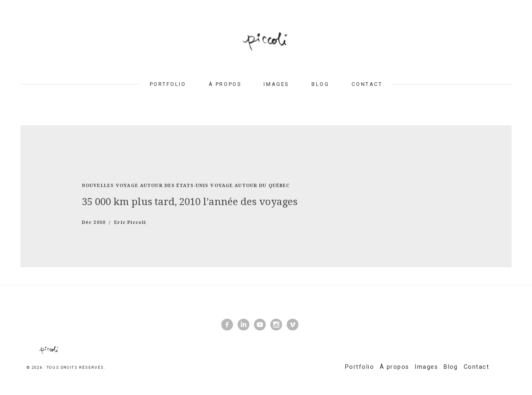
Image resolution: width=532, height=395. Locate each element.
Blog (320, 84)
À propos (225, 84)
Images (276, 84)
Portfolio (168, 84)
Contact (367, 84)
